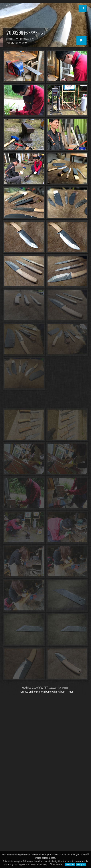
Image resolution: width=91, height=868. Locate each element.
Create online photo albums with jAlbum (43, 692)
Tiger (70, 692)
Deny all (81, 865)
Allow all (70, 865)
